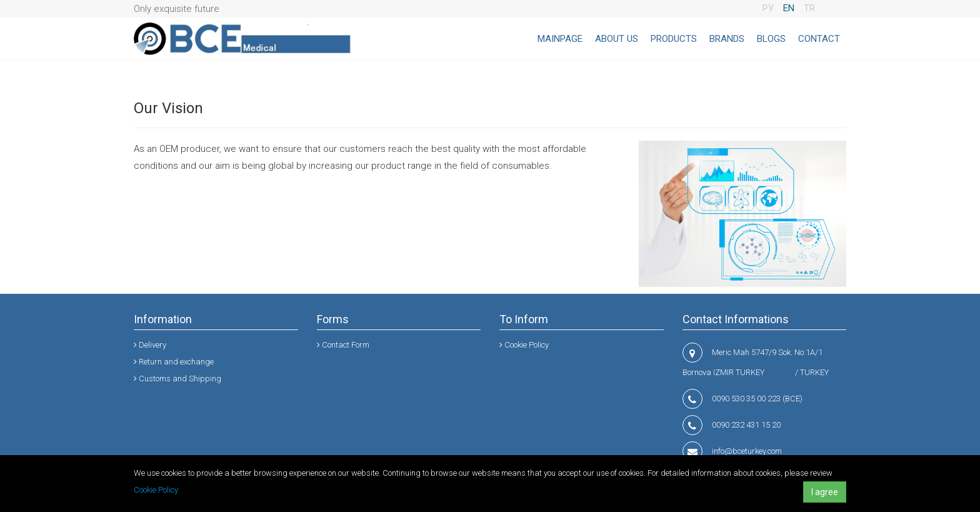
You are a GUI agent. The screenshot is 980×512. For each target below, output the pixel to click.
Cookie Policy (156, 490)
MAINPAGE (560, 39)
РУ (768, 8)
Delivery (150, 345)
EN (789, 8)
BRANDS (727, 39)
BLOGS (771, 39)
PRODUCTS (674, 39)
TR (809, 8)
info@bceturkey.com (747, 451)
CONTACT (819, 39)
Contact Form (343, 345)
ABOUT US (617, 39)
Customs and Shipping (177, 379)
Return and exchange (174, 362)
